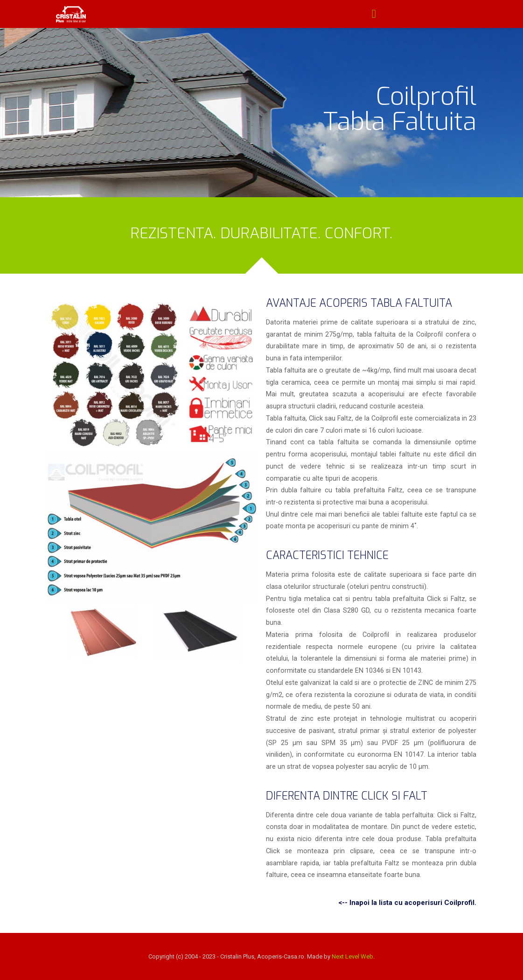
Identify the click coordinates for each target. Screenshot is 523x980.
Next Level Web (352, 956)
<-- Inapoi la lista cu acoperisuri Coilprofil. (407, 903)
